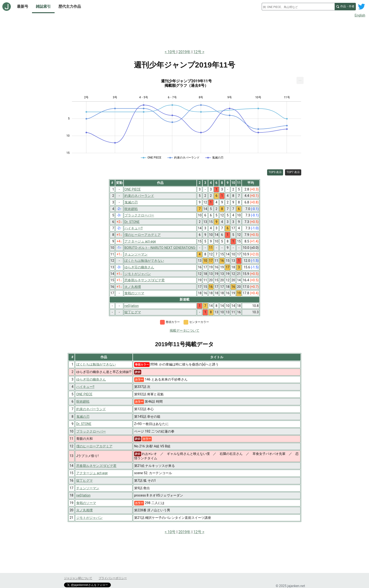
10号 (172, 52)
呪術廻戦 (83, 401)
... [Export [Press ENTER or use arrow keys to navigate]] (300, 79)
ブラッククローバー (91, 431)
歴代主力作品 (70, 6)
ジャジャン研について (78, 578)
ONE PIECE (84, 394)
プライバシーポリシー (113, 578)
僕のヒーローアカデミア (94, 446)
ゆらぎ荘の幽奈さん (91, 379)
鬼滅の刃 (83, 417)
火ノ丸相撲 (84, 510)
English (360, 15)
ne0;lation (83, 495)
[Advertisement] (184, 32)
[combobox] (298, 7)
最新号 (23, 6)
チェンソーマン (88, 488)
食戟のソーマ (86, 503)
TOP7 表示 (293, 172)
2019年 (184, 52)
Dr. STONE (84, 424)
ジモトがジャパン (89, 518)
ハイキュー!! (85, 387)
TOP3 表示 (275, 172)
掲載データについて (184, 330)
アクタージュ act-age (92, 473)
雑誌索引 (43, 6)
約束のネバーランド (91, 409)
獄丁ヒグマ (84, 481)
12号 (197, 52)
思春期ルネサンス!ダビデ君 (96, 466)
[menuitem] (300, 80)
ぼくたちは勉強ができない (96, 364)
